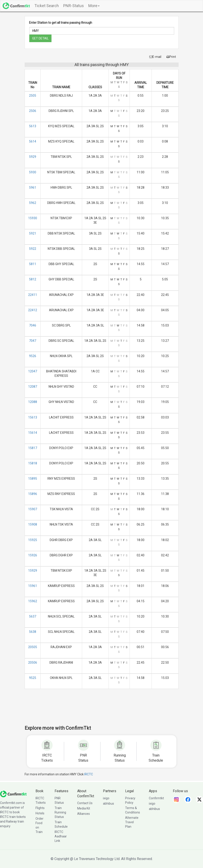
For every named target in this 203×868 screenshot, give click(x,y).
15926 (33, 555)
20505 (33, 647)
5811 (33, 264)
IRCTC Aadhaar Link (61, 836)
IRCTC (89, 774)
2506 (33, 111)
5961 (33, 188)
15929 (33, 571)
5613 (33, 126)
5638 (33, 632)
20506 (33, 663)
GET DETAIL (40, 38)
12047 (33, 371)
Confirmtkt (156, 798)
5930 (33, 172)
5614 (33, 141)
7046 (33, 325)
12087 (33, 387)
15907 (33, 509)
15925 (33, 540)
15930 (33, 218)
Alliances (84, 814)
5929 (33, 157)
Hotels (40, 813)
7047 (33, 341)
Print (171, 57)
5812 (33, 279)
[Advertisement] (105, 710)
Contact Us (85, 803)
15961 (33, 586)
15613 (33, 417)
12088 (33, 402)
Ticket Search (47, 6)
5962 (33, 203)
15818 (33, 463)
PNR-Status (74, 6)
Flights (40, 808)
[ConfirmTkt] (13, 794)
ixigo (106, 798)
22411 (33, 295)
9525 (33, 678)
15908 (33, 524)
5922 (33, 249)
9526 (33, 356)
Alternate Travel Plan (132, 822)
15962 (33, 601)
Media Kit (84, 808)
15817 (33, 448)
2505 (33, 96)
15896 (33, 494)
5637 (33, 616)
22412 (33, 310)
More (94, 6)
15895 (33, 479)
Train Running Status (60, 812)
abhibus (108, 803)
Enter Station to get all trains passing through (61, 23)
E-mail (155, 57)
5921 (33, 233)
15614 (33, 433)
